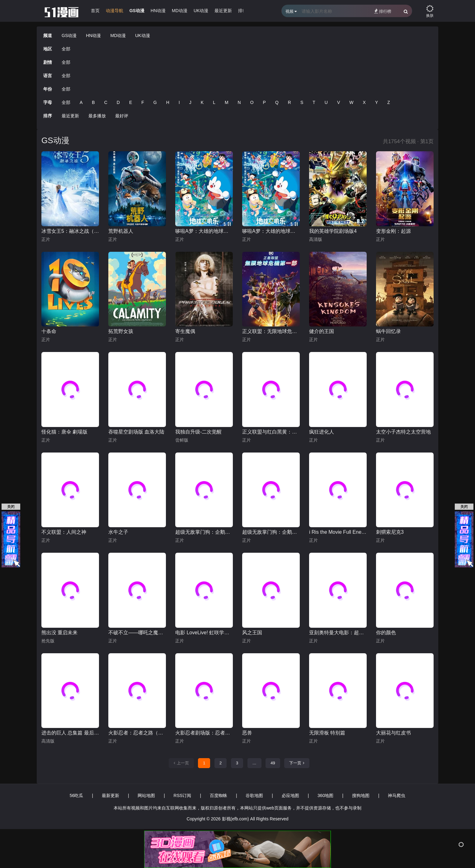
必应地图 (290, 795)
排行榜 (383, 11)
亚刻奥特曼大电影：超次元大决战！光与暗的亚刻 (338, 633)
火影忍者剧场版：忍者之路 (204, 733)
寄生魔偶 (185, 331)
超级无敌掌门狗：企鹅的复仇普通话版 (204, 532)
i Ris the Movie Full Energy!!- (338, 532)
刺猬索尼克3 (390, 532)
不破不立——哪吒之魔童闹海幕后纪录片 (137, 633)
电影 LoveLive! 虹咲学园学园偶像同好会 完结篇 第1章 (204, 633)
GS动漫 (137, 11)
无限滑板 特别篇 (327, 733)
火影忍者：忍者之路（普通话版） (137, 733)
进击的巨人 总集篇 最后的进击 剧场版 (70, 733)
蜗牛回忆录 (388, 331)
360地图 (325, 795)
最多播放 (97, 116)
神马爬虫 (397, 795)
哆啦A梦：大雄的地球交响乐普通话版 (271, 231)
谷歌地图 (254, 795)
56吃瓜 (77, 795)
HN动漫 (158, 11)
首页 (95, 11)
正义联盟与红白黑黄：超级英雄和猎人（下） (271, 432)
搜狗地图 (361, 795)
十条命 (49, 331)
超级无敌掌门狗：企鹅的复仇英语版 (271, 532)
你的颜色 (386, 633)
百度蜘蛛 (219, 795)
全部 (66, 49)
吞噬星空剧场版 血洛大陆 (136, 432)
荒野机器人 (121, 231)
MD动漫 (180, 11)
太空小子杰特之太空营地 (403, 432)
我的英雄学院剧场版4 (333, 231)
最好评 (122, 116)
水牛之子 (118, 532)
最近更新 (223, 11)
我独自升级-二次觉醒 (198, 432)
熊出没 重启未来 (59, 633)
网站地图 (146, 795)
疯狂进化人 (322, 432)
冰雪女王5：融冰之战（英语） (70, 231)
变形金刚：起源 (393, 231)
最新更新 (111, 795)
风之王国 (252, 633)
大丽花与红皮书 (393, 733)
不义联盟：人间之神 (64, 532)
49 (273, 763)
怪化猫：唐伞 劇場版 (64, 432)
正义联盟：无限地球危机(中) (271, 331)
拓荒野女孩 (121, 331)
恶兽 (247, 733)
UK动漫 (201, 11)
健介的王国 (322, 331)
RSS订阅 (183, 795)
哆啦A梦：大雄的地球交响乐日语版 (204, 231)
